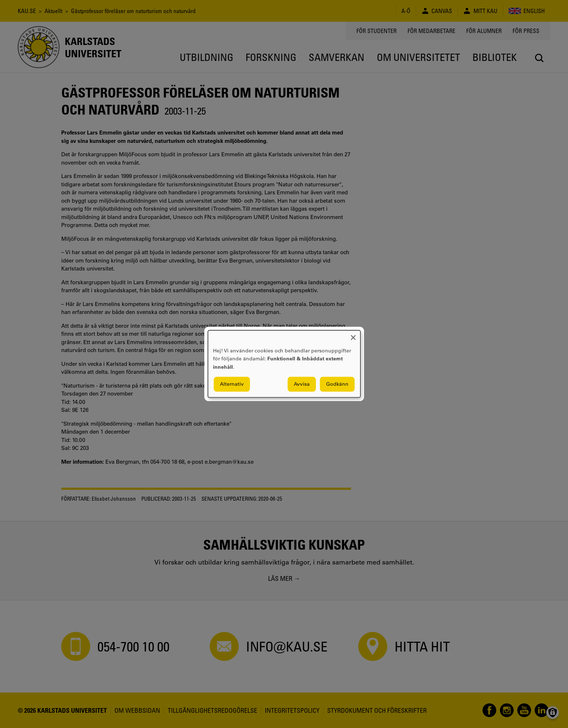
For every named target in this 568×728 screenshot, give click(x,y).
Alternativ (232, 384)
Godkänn (337, 384)
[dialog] (284, 364)
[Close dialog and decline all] (353, 335)
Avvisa (302, 384)
